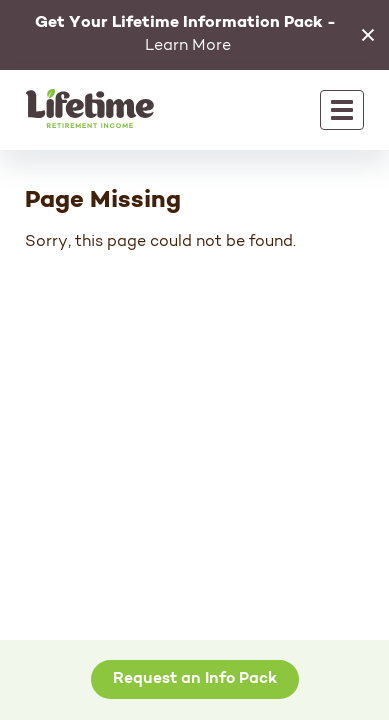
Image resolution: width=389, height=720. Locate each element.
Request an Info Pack (195, 679)
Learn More (185, 34)
